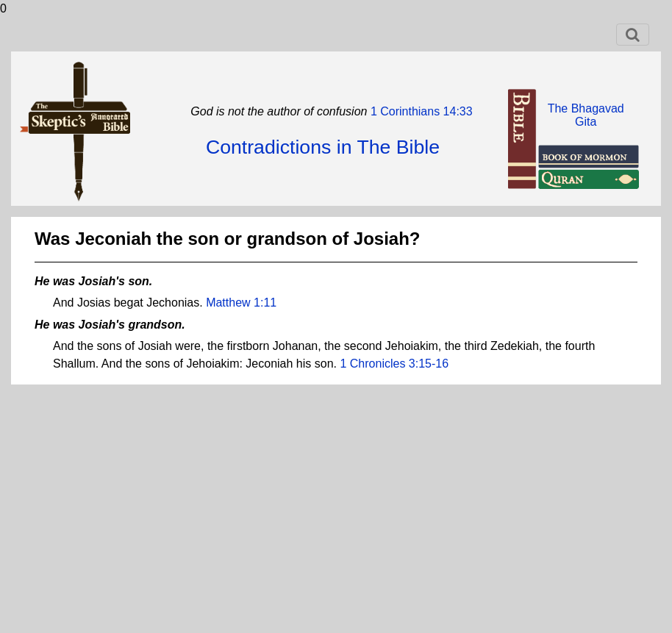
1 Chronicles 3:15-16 (394, 364)
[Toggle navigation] (633, 35)
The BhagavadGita (586, 115)
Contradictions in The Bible (323, 147)
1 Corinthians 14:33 (419, 111)
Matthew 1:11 (241, 303)
